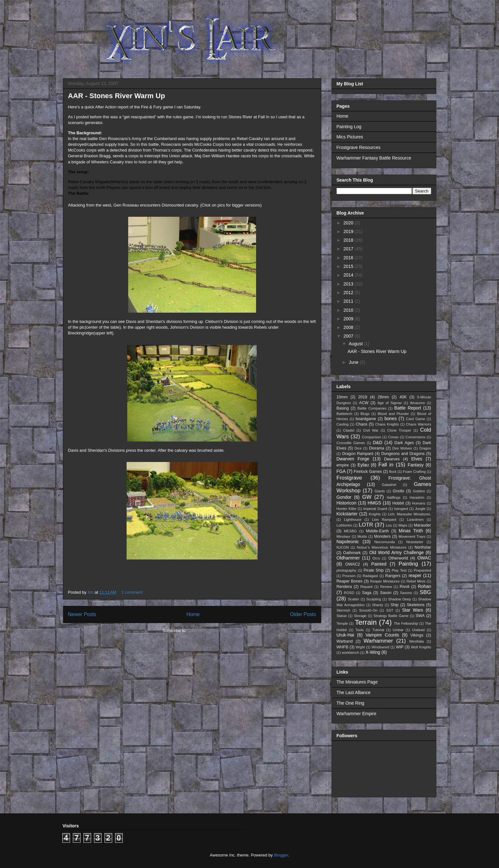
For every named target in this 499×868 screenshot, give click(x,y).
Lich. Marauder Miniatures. (410, 514)
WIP (400, 647)
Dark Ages (404, 443)
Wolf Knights (421, 647)
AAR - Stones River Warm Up (117, 96)
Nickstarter (414, 542)
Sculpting (374, 599)
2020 (349, 223)
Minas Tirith (411, 531)
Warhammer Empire (357, 714)
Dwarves (392, 459)
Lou (389, 525)
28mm (383, 397)
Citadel (349, 430)
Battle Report (408, 408)
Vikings (417, 635)
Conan (393, 437)
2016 (349, 258)
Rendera (344, 587)
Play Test (399, 570)
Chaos (362, 424)
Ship (395, 605)
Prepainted (422, 570)
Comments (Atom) (205, 631)
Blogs (365, 414)
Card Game (416, 419)
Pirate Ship (374, 570)
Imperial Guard (375, 509)
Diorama (377, 448)
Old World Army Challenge (397, 552)
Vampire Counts (382, 635)
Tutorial (378, 630)
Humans (419, 503)
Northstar (423, 547)
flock (393, 472)
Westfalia (417, 641)
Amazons (417, 403)
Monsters (382, 536)
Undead (418, 630)
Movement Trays (412, 536)
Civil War (371, 430)
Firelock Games (368, 472)
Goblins (419, 491)
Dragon (425, 448)
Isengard (401, 509)
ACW (364, 403)
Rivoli (405, 587)
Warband (345, 641)
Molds (362, 536)
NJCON (343, 547)
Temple (342, 623)
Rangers (393, 576)
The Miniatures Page (357, 682)
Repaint (366, 587)
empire (343, 465)
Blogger (281, 855)
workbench (350, 653)
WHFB (343, 647)
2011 (349, 301)
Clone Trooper (399, 430)
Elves (417, 459)
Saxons (406, 593)
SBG (425, 592)
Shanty (378, 605)
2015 (349, 266)
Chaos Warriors (418, 424)
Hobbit (398, 503)
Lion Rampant (384, 520)
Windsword (380, 647)
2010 (349, 310)
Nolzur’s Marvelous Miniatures (382, 547)
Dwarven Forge (353, 459)
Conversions (416, 437)
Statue (342, 616)
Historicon (347, 503)
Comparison (371, 437)
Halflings (394, 497)
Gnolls (399, 491)
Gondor (344, 497)
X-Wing (373, 652)
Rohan (424, 586)
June (354, 362)
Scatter (353, 599)
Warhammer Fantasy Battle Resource (374, 158)
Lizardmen (415, 520)
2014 (349, 275)
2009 (349, 319)
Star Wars (413, 610)
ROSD (349, 593)
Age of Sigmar (390, 403)
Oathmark (352, 553)
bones (391, 418)
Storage (360, 616)
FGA (341, 471)
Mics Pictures (350, 137)
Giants (380, 491)
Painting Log (349, 127)
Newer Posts (82, 614)
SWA (420, 616)
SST (390, 610)
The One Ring (351, 703)
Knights (375, 514)
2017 (349, 249)
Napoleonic (348, 542)
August (356, 344)
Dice (358, 448)
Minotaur (344, 536)
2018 (349, 240)
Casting (343, 424)
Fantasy (416, 465)
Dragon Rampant (358, 454)
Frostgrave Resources (359, 147)
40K (403, 397)
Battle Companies (372, 408)
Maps (403, 525)
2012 (349, 293)
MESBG (350, 531)
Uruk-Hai (345, 635)
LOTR (366, 525)
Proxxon (349, 576)
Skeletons (416, 605)
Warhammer (378, 641)
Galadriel (389, 485)
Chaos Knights (387, 424)
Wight (360, 647)
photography (347, 570)
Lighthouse (353, 520)
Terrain (366, 622)
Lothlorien (344, 525)
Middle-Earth (377, 531)
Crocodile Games (351, 443)
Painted (379, 564)
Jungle (420, 509)
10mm (342, 397)
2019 (349, 231)
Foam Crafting (414, 472)
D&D (378, 442)
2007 (349, 336)
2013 (349, 284)
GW (367, 497)
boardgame (366, 419)
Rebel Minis (416, 581)
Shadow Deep (399, 599)
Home (193, 614)
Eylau (363, 465)
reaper (415, 575)
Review (386, 587)
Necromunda (385, 542)
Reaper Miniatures (385, 581)
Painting (408, 564)
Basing (343, 408)
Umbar (398, 630)
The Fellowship (406, 623)
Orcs (376, 558)
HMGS (374, 503)
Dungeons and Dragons (403, 454)
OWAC (424, 558)
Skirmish (343, 610)
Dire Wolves (402, 448)
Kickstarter (347, 514)
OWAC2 (353, 564)
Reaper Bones (350, 581)
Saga (366, 593)
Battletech (345, 414)
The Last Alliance (354, 692)
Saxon (386, 593)
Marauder (423, 525)
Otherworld (398, 558)
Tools (360, 630)
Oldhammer (348, 558)
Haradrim (417, 497)
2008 (349, 327)
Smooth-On (368, 610)
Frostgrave (349, 478)
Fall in (386, 465)
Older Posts (303, 614)
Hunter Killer (347, 509)
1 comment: (133, 592)
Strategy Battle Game (391, 616)
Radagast (370, 576)
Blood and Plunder (393, 414)
